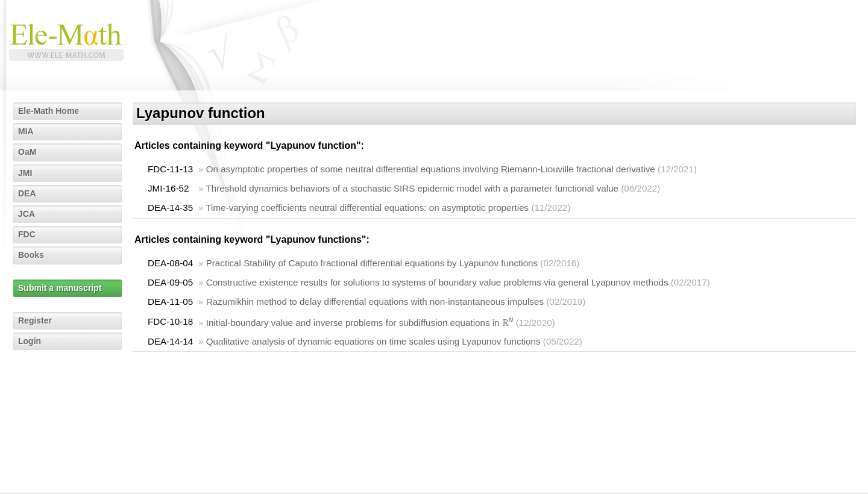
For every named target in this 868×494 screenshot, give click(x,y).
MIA (26, 131)
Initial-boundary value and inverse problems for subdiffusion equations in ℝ (360, 323)
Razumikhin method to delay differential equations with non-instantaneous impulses (375, 302)
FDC (27, 234)
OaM (27, 152)
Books (31, 255)
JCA (27, 214)
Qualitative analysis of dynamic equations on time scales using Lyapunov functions (373, 341)
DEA (27, 193)
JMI (25, 173)
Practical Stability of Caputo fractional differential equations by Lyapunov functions (372, 263)
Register (35, 320)
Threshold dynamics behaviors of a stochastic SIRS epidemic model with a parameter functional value (412, 188)
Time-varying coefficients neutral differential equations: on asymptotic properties (367, 208)
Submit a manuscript (60, 288)
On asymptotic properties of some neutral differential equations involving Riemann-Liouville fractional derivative (431, 169)
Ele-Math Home (49, 111)
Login (30, 341)
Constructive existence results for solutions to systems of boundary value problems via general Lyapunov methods (437, 282)
